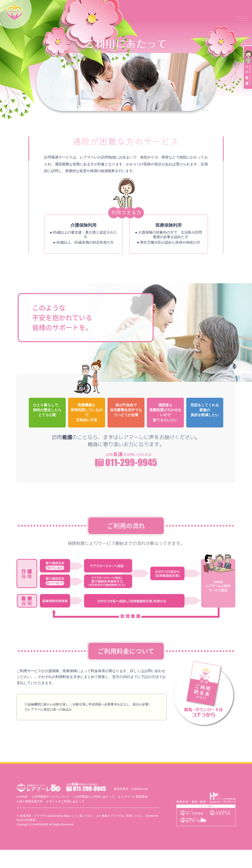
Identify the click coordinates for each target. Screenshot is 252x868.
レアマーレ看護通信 (195, 18)
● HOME (25, 814)
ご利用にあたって (158, 18)
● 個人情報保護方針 (32, 819)
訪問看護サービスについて (117, 18)
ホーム (82, 18)
